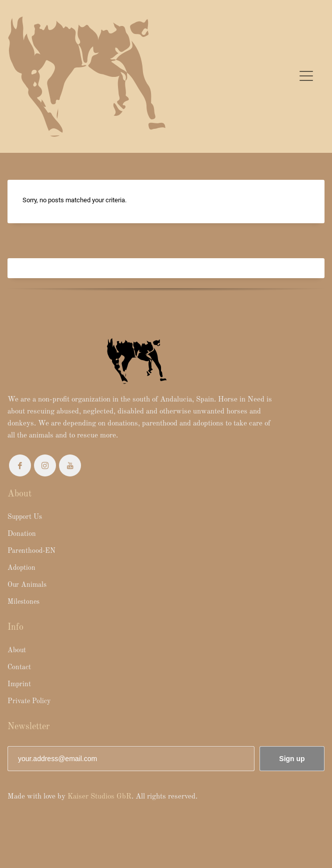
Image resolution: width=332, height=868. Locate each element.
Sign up (292, 759)
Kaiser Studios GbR (99, 797)
